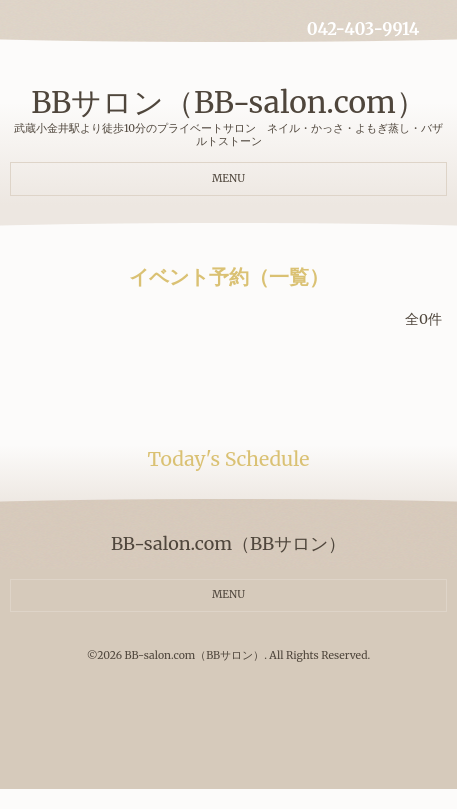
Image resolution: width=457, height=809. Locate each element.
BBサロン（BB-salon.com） (228, 102)
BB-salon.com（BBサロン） (195, 655)
